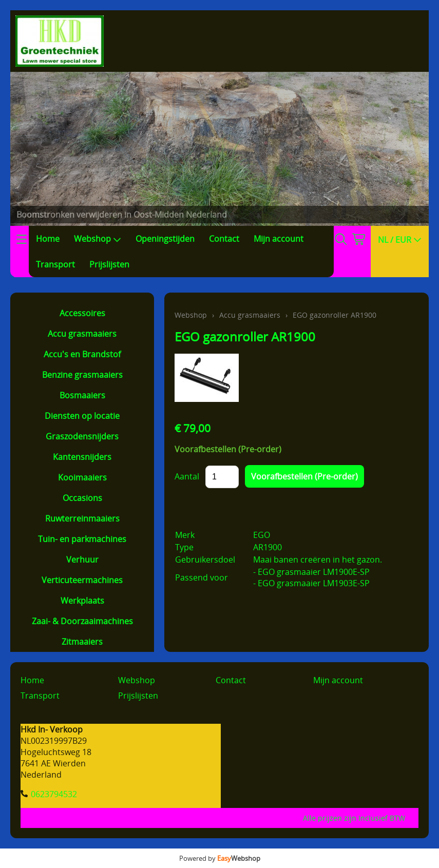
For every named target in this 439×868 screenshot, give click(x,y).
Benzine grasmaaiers (82, 375)
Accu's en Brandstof (82, 354)
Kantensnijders (82, 457)
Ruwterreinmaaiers (82, 518)
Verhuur (82, 560)
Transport (55, 264)
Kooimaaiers (82, 477)
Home (48, 239)
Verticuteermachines (82, 580)
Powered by (220, 858)
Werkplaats (82, 601)
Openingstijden (165, 239)
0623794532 (54, 794)
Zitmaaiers (82, 642)
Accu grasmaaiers (82, 334)
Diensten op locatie (82, 416)
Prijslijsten (109, 264)
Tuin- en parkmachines (82, 539)
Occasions (82, 498)
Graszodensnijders (82, 436)
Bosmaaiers (82, 395)
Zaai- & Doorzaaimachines (82, 621)
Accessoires (82, 313)
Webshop (98, 239)
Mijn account (279, 239)
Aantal (187, 476)
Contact (224, 239)
